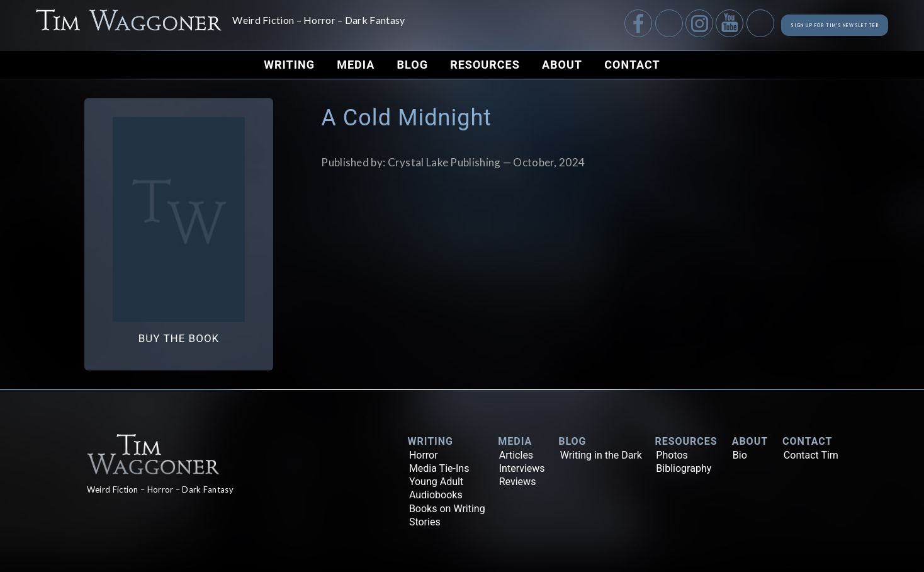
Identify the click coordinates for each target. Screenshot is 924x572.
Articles (516, 455)
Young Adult (436, 482)
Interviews (522, 468)
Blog (413, 65)
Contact (632, 65)
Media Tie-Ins (439, 468)
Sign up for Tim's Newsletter (795, 25)
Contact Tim (811, 455)
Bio (740, 455)
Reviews (518, 482)
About (562, 65)
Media (356, 65)
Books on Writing (447, 509)
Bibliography (684, 468)
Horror (424, 455)
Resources (485, 65)
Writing (289, 65)
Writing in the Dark (601, 455)
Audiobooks (436, 495)
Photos (672, 455)
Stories (425, 522)
